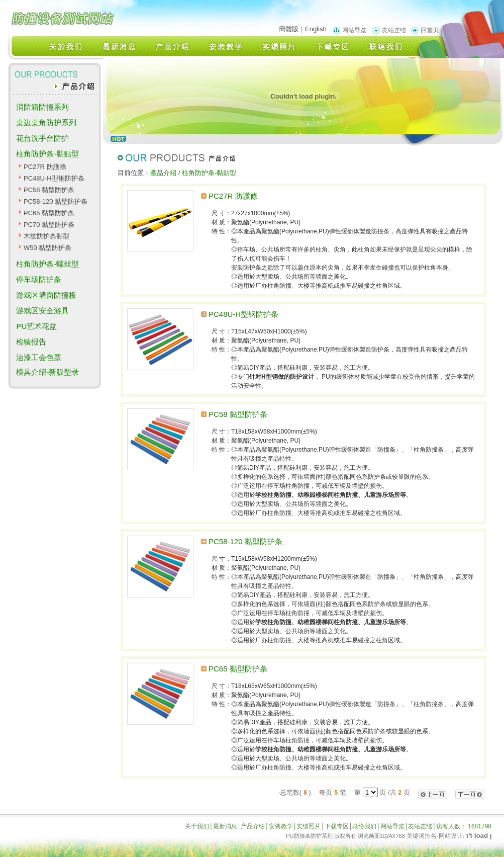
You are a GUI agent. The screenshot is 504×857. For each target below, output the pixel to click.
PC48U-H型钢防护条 (54, 178)
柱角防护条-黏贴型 (47, 154)
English (316, 29)
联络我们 (364, 826)
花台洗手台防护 (42, 138)
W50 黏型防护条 (47, 248)
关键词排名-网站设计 (435, 836)
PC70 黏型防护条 (49, 225)
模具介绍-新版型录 (47, 372)
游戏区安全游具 (42, 311)
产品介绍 (253, 826)
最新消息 (225, 826)
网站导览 (354, 30)
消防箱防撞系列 (42, 107)
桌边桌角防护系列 (46, 122)
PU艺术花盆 (36, 326)
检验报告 (31, 342)
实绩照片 (309, 826)
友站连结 (394, 30)
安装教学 (281, 826)
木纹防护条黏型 (46, 236)
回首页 (430, 30)
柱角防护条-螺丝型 (47, 264)
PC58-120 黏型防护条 (56, 201)
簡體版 (289, 29)
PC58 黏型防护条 (49, 190)
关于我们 (197, 826)
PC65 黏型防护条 (49, 213)
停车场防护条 (39, 279)
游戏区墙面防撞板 (46, 295)
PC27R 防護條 (45, 167)
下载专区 (337, 826)
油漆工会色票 (39, 357)
